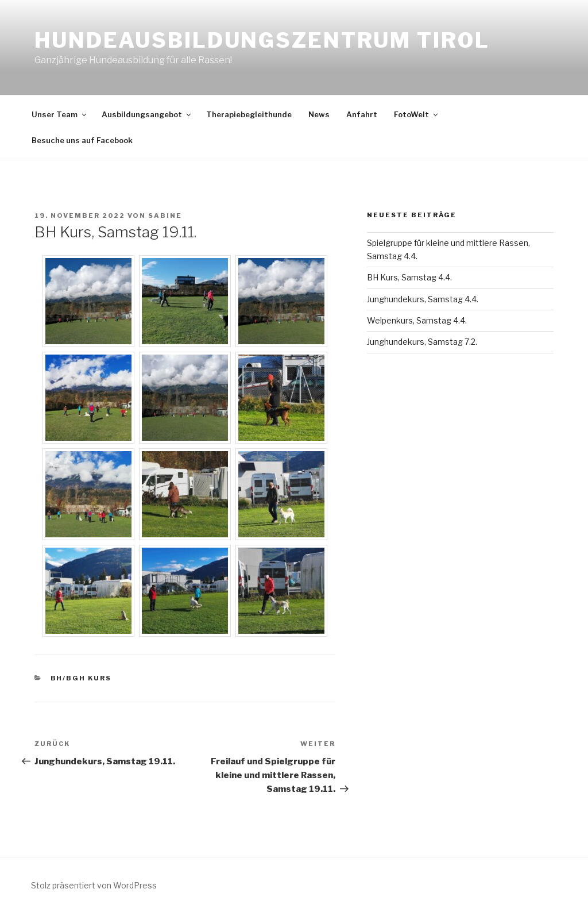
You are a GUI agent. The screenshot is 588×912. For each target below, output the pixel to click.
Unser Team (60, 114)
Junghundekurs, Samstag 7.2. (422, 342)
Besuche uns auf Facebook (82, 140)
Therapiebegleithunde (249, 114)
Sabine (165, 216)
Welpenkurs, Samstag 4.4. (417, 320)
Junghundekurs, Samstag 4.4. (423, 299)
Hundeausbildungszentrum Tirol (262, 40)
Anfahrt (362, 114)
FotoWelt (417, 114)
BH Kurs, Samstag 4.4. (409, 277)
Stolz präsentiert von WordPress (94, 885)
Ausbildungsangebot (147, 114)
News (319, 114)
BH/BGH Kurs (81, 678)
